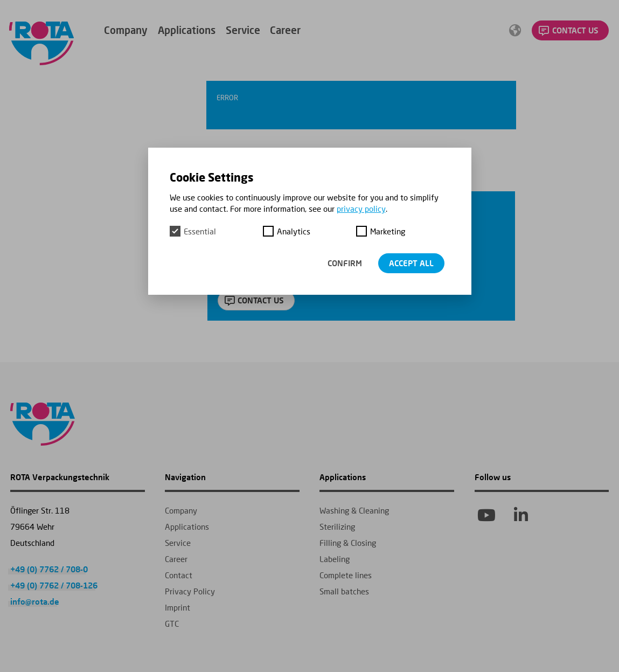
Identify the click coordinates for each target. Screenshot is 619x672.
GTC (172, 623)
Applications (187, 30)
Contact (179, 575)
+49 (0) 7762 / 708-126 (54, 585)
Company (126, 30)
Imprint (178, 607)
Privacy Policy (190, 591)
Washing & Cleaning (354, 510)
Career (285, 30)
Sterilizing (337, 526)
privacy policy (361, 209)
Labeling (335, 559)
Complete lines (346, 575)
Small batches (344, 591)
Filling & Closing (348, 543)
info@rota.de (35, 601)
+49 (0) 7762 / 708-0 (49, 569)
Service (243, 30)
